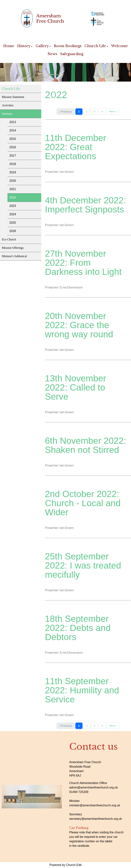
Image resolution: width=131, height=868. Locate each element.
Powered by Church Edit (66, 865)
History (24, 46)
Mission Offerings (13, 248)
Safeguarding (72, 54)
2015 (13, 139)
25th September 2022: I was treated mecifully (83, 565)
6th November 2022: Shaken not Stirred (86, 445)
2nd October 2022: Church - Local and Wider (83, 503)
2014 (13, 130)
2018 (13, 164)
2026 (13, 231)
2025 (13, 223)
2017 (13, 156)
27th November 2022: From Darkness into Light (83, 263)
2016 (13, 147)
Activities (8, 105)
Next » (113, 111)
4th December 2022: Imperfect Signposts (86, 205)
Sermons (7, 114)
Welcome (120, 46)
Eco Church (9, 239)
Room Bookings (68, 46)
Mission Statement (13, 97)
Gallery (42, 46)
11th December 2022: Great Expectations (76, 147)
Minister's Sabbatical (14, 256)
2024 (13, 214)
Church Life (95, 46)
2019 (13, 172)
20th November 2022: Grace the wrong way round (79, 325)
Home (9, 46)
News (52, 54)
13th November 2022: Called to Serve (76, 387)
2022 (13, 197)
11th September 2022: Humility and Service (82, 690)
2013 (13, 122)
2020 (13, 181)
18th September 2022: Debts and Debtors (78, 628)
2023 (13, 206)
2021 (13, 189)
